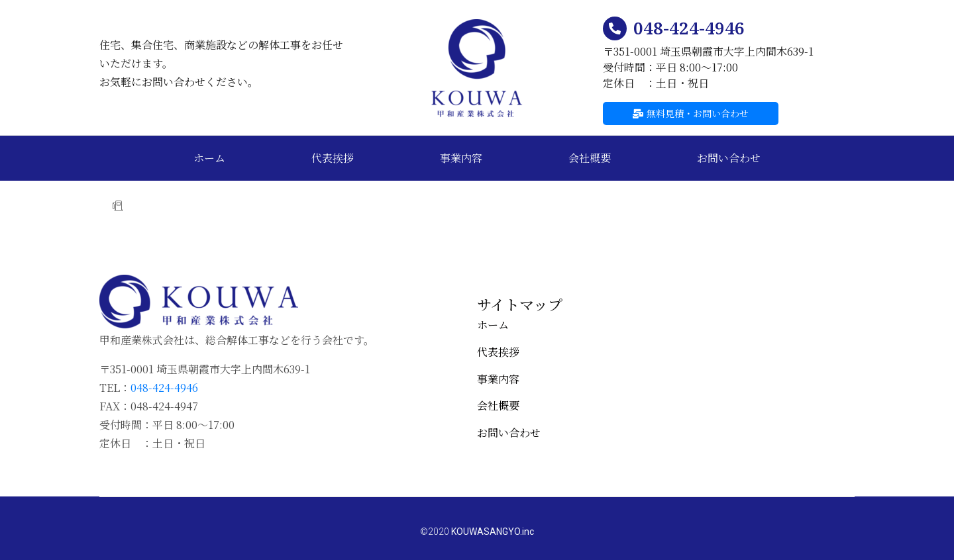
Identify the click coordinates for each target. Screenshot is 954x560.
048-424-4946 (689, 28)
